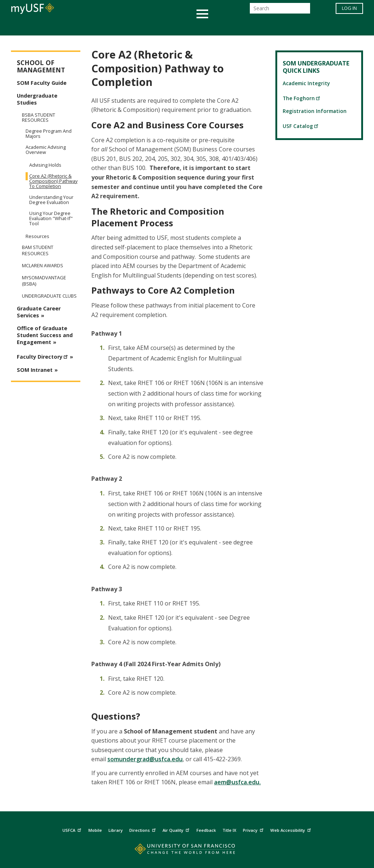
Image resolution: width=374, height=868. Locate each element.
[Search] (280, 10)
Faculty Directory (43, 356)
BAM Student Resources (38, 250)
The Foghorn (302, 98)
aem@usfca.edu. (237, 782)
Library (116, 830)
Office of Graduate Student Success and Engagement (45, 335)
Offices (264, 27)
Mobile (95, 830)
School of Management (41, 66)
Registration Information (315, 111)
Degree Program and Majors (49, 133)
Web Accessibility (291, 829)
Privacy (254, 829)
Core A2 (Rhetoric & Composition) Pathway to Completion (53, 181)
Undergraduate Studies (37, 99)
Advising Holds (45, 165)
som (113, 759)
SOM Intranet (35, 370)
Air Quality (177, 829)
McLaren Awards (43, 266)
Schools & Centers (316, 27)
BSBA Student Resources (39, 117)
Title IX (229, 830)
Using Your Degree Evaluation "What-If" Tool (51, 218)
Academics (45, 27)
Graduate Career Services (39, 312)
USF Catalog (301, 126)
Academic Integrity (306, 83)
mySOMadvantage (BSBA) (44, 281)
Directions (143, 829)
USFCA (73, 829)
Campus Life (223, 27)
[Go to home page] (187, 851)
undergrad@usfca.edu (151, 759)
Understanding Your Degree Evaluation (51, 200)
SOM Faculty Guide (42, 83)
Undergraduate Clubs (49, 296)
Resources (37, 236)
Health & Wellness (165, 27)
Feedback (206, 830)
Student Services (99, 27)
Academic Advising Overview (46, 150)
